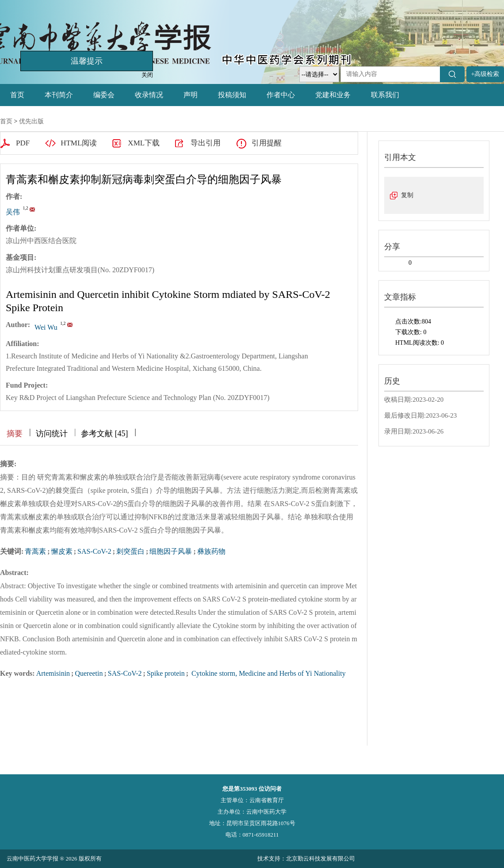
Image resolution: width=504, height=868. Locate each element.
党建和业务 (333, 95)
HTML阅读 (79, 143)
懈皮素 (62, 551)
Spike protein (166, 673)
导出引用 (206, 143)
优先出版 (31, 121)
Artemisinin (53, 673)
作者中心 (281, 95)
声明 (191, 95)
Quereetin (89, 673)
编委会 (104, 95)
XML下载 (144, 143)
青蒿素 (35, 551)
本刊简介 (59, 95)
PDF (23, 143)
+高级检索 (485, 74)
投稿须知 (232, 95)
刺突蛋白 (130, 551)
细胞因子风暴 (171, 551)
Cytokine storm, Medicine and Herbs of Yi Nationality (268, 673)
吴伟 (13, 212)
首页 (17, 95)
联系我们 (385, 95)
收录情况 (149, 95)
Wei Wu (46, 327)
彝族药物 (211, 551)
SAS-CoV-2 (94, 551)
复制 (407, 195)
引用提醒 (267, 143)
